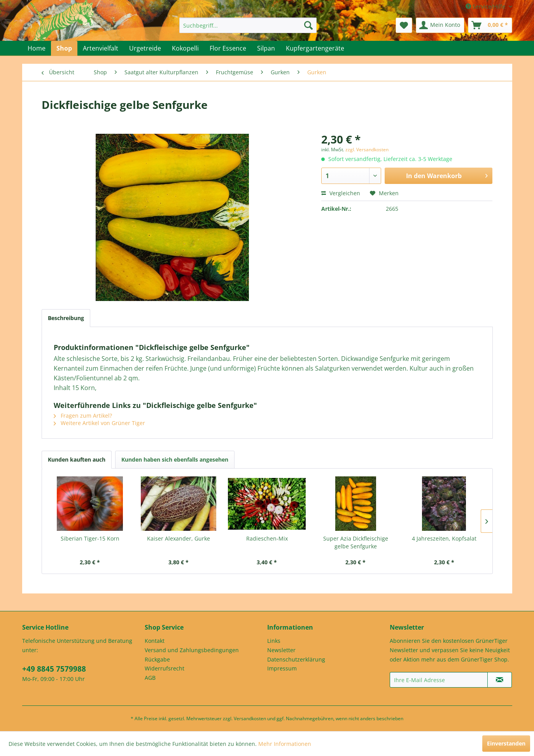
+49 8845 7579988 (54, 669)
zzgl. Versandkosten (367, 150)
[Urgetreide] (145, 48)
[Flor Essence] (228, 48)
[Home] (37, 48)
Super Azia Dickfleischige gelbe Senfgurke (356, 542)
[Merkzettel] (404, 25)
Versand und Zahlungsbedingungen (192, 650)
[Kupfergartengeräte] (315, 48)
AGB (150, 678)
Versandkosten (250, 718)
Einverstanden (506, 743)
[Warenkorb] (490, 25)
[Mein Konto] (440, 25)
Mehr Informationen (285, 744)
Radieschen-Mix (267, 538)
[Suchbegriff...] (248, 25)
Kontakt (155, 641)
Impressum (282, 668)
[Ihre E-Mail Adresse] (439, 680)
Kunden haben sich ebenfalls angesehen (175, 459)
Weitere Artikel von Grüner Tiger (99, 423)
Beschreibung (66, 318)
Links (274, 641)
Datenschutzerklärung (296, 659)
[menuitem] (248, 25)
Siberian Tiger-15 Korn (90, 538)
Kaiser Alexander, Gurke (179, 538)
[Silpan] (266, 48)
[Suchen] (308, 25)
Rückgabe (157, 659)
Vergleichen (341, 193)
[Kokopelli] (185, 48)
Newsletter (281, 650)
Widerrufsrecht (165, 668)
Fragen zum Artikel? (83, 416)
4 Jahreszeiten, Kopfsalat (444, 538)
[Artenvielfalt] (101, 48)
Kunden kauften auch (77, 459)
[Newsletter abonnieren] (500, 680)
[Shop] (64, 48)
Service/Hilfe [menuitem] (486, 6)
